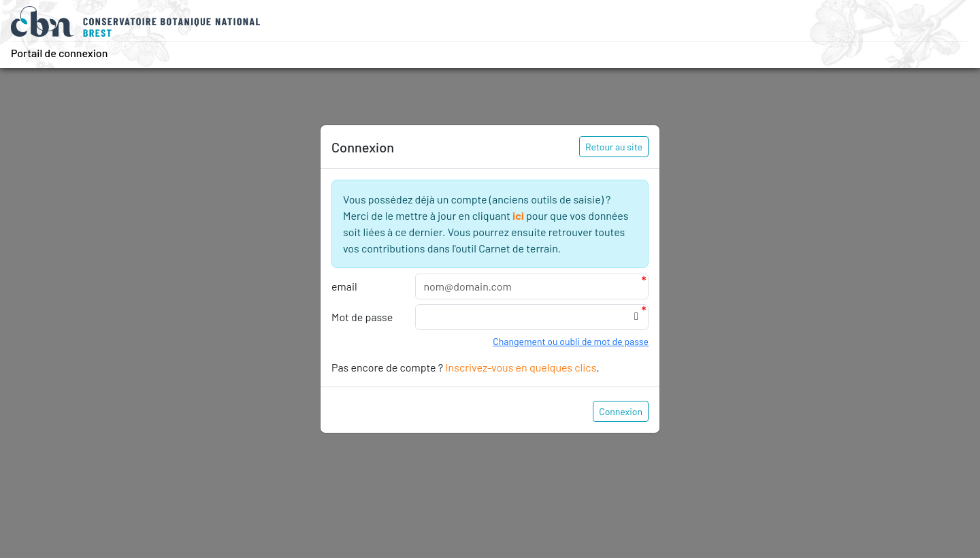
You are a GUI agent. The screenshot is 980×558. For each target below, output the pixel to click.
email (344, 286)
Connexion (621, 411)
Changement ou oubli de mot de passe (571, 341)
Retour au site (614, 147)
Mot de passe (362, 317)
